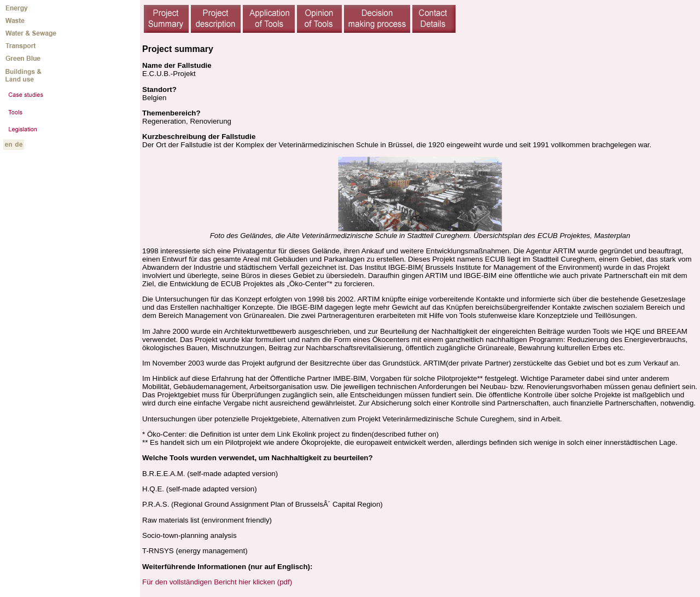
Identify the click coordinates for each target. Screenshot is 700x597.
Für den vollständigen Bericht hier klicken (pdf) (217, 582)
